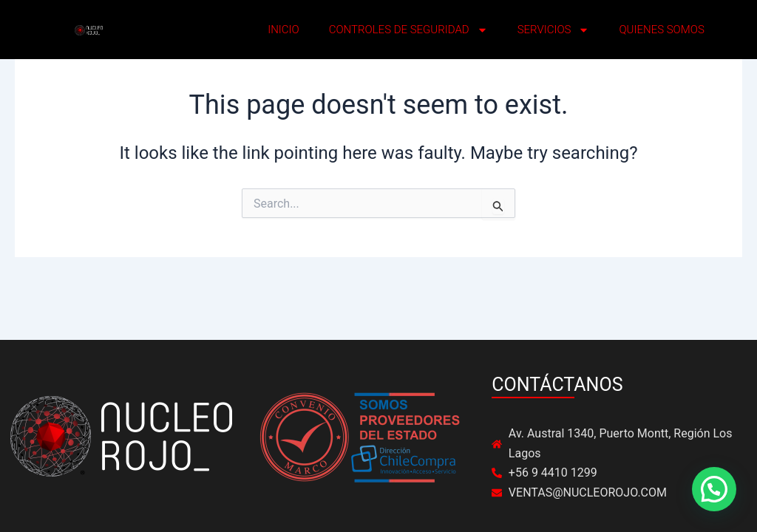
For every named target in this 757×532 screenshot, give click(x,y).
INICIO (284, 30)
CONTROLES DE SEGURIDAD (408, 30)
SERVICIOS (554, 30)
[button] (714, 489)
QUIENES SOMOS (661, 30)
